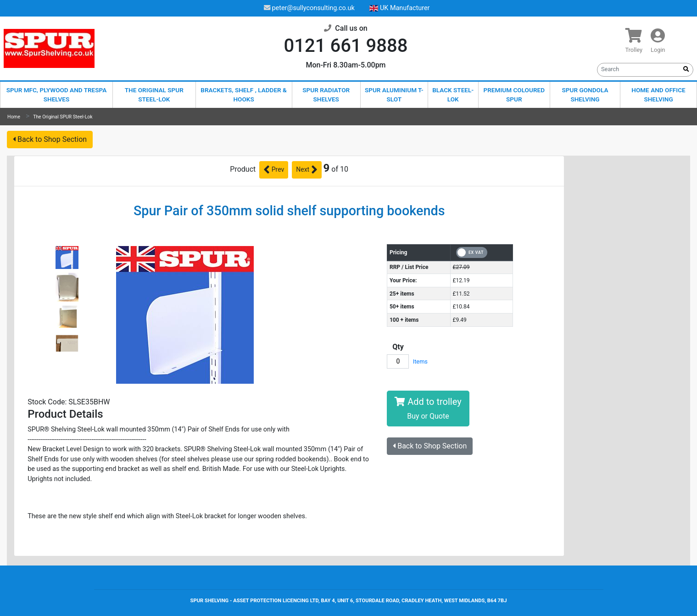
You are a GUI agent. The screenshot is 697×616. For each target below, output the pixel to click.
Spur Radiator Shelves (326, 95)
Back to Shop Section (50, 139)
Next (307, 170)
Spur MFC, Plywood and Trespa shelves (57, 95)
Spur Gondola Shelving (585, 95)
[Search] (638, 69)
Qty (398, 347)
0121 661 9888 (346, 46)
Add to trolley (428, 408)
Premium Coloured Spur (514, 95)
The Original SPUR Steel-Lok (154, 95)
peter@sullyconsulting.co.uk (309, 8)
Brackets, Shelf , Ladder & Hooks (244, 95)
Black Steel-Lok (453, 95)
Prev (274, 170)
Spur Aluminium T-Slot (394, 95)
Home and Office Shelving (658, 95)
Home (14, 117)
